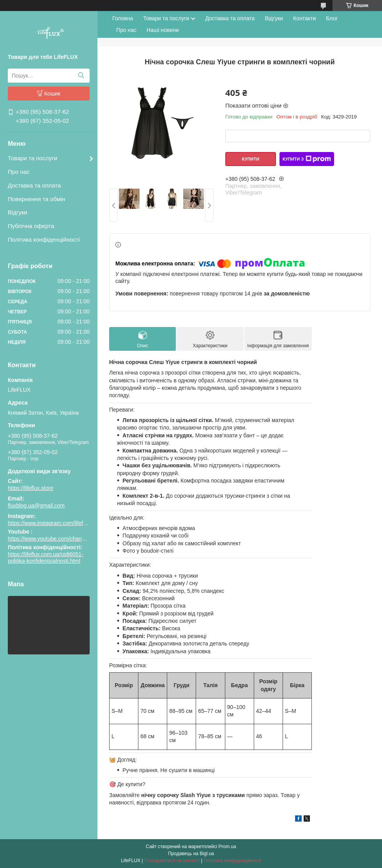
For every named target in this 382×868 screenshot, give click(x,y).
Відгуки (18, 212)
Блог (332, 18)
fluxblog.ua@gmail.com (36, 506)
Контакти (304, 18)
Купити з (307, 159)
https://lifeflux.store (31, 488)
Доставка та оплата (34, 185)
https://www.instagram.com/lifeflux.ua (53, 523)
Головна (123, 18)
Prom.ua (227, 847)
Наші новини (163, 30)
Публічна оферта (31, 226)
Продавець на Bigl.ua (191, 854)
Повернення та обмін (36, 199)
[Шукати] (81, 76)
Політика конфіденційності (44, 240)
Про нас (19, 172)
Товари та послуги (33, 158)
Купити (251, 159)
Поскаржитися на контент (172, 861)
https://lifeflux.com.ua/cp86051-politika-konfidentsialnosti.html (46, 558)
